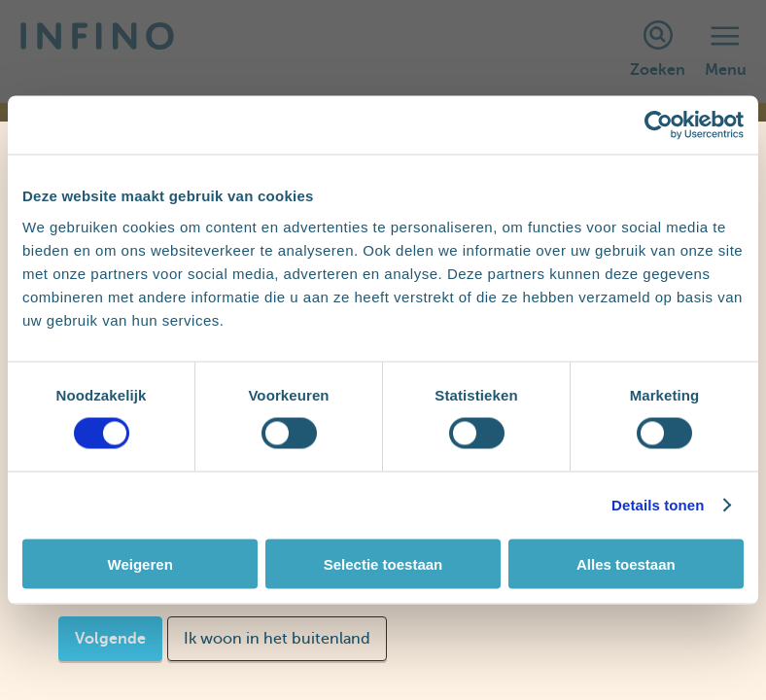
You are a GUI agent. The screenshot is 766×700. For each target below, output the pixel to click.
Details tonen (658, 505)
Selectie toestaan (383, 563)
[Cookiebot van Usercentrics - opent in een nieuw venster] (659, 125)
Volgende (110, 639)
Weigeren (140, 563)
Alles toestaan (626, 563)
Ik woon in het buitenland (277, 639)
